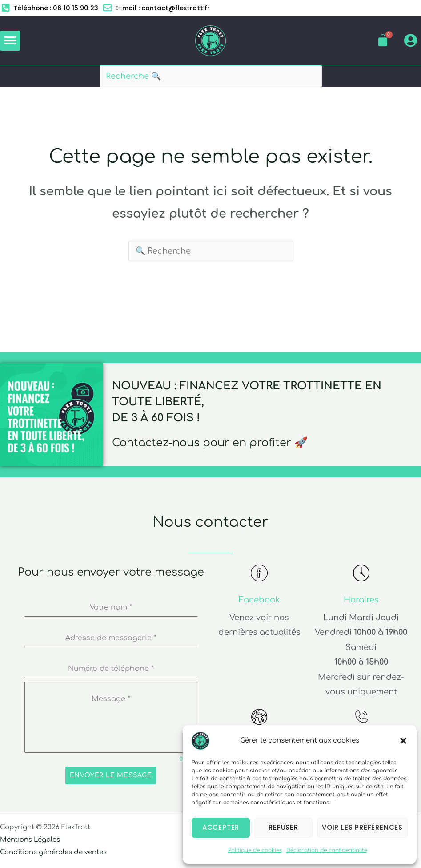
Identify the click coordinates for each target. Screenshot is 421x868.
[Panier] (383, 41)
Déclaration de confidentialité (327, 850)
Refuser (283, 827)
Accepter (221, 827)
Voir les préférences (362, 827)
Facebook (259, 600)
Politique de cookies (255, 850)
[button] (403, 741)
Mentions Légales (30, 840)
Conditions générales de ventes (54, 853)
